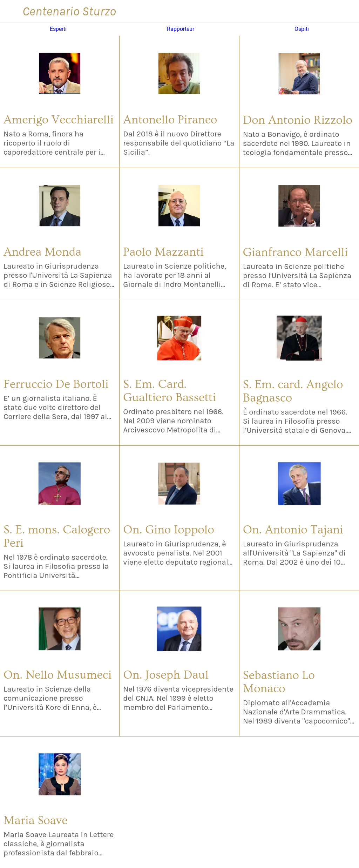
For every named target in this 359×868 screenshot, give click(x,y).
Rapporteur (181, 29)
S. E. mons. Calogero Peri (57, 537)
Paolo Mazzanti (163, 252)
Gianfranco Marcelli (296, 253)
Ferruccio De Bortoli (56, 384)
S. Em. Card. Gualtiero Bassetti (170, 391)
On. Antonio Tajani (293, 530)
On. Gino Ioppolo (168, 530)
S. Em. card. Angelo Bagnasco (293, 391)
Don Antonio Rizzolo (298, 120)
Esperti (58, 29)
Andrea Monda (42, 252)
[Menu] (11, 11)
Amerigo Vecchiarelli (59, 120)
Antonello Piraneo (170, 120)
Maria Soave (36, 821)
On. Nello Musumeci (57, 675)
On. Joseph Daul (166, 675)
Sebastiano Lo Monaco (279, 682)
